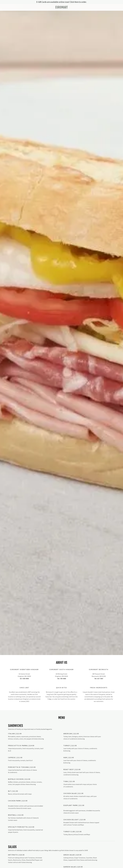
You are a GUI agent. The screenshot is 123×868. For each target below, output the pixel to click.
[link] (61, 8)
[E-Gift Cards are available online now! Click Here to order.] (61, 2)
